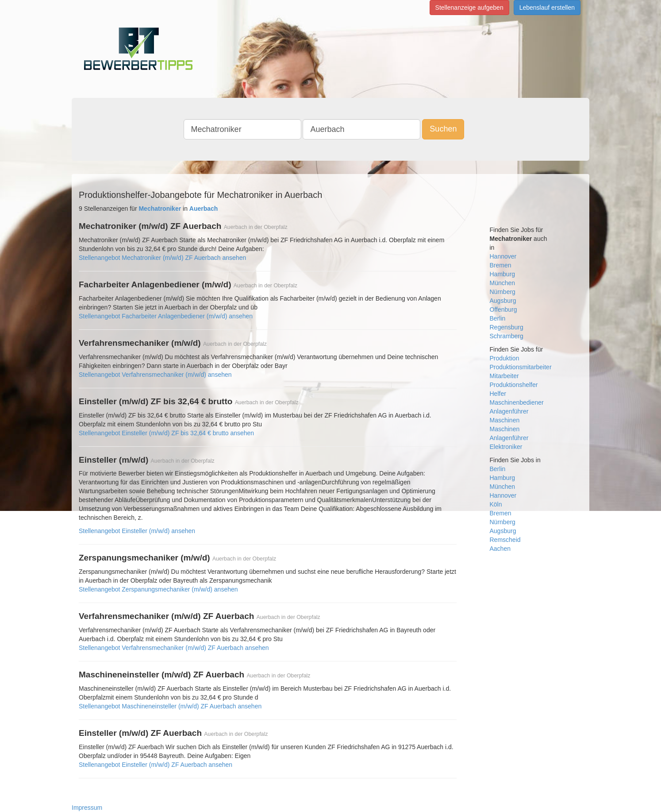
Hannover (503, 256)
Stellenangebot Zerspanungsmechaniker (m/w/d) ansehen (158, 589)
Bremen (501, 265)
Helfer (498, 394)
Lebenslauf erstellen (547, 8)
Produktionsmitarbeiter (521, 367)
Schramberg (507, 336)
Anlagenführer (509, 411)
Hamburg (503, 274)
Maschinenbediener (517, 402)
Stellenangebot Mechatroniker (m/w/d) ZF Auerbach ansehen (162, 258)
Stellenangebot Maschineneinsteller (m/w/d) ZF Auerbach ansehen (170, 706)
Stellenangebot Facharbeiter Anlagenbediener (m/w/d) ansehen (166, 316)
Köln (496, 504)
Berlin (498, 318)
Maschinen (505, 420)
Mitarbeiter (504, 376)
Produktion (505, 358)
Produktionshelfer (514, 385)
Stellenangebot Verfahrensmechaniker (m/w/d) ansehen (155, 375)
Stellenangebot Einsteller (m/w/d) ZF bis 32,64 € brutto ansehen (166, 433)
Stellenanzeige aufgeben (469, 8)
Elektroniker (506, 447)
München (503, 283)
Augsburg (503, 301)
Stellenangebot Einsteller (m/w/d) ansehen (137, 531)
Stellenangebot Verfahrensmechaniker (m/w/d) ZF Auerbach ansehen (174, 648)
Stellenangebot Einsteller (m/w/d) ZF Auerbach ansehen (156, 765)
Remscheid (505, 540)
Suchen (443, 129)
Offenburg (503, 309)
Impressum (87, 808)
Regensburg (507, 327)
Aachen (500, 549)
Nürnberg (503, 292)
